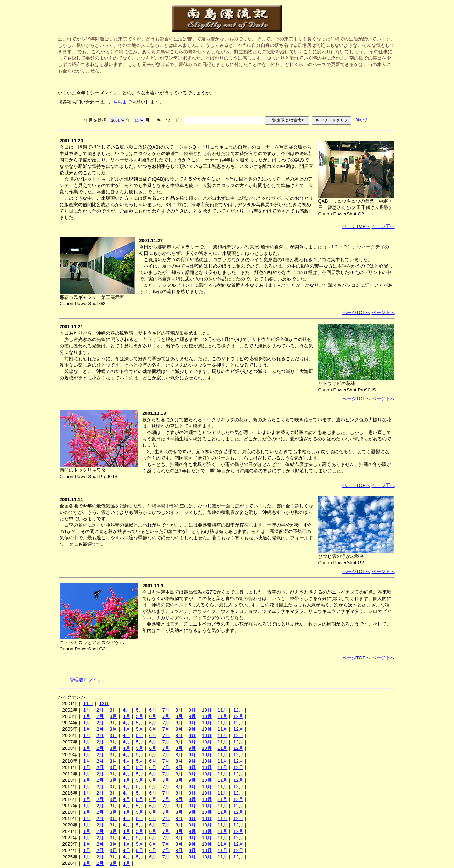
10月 (207, 710)
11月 (88, 704)
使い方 (362, 120)
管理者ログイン (86, 680)
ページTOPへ (356, 226)
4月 (126, 710)
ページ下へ (383, 226)
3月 (113, 710)
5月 (139, 710)
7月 (166, 710)
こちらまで (120, 102)
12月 (104, 704)
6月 (153, 710)
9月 (192, 710)
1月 (87, 710)
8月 (179, 710)
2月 (100, 710)
